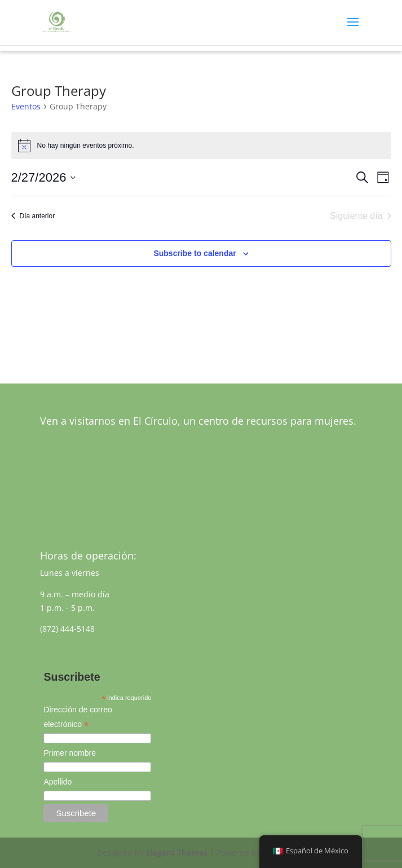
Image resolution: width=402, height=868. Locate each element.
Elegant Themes (177, 852)
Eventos (26, 106)
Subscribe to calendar (195, 253)
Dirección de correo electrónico (78, 719)
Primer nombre (70, 753)
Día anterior (33, 216)
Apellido (58, 782)
